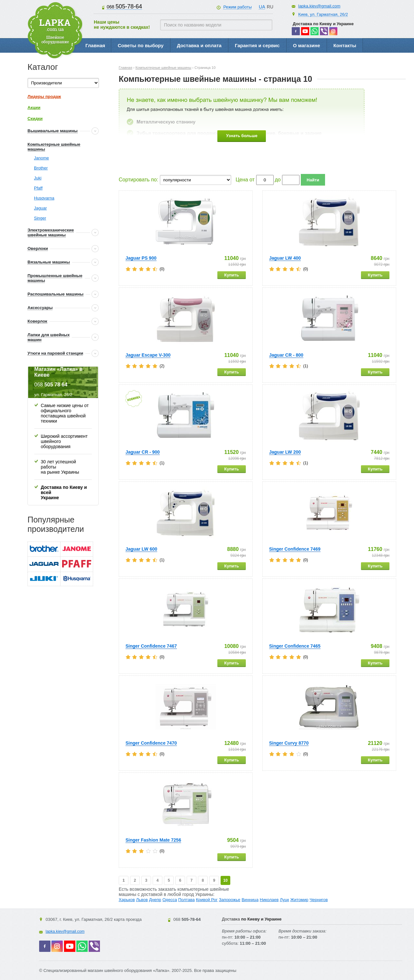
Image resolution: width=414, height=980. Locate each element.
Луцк (284, 900)
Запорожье (230, 900)
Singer (40, 218)
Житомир (300, 900)
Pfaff (38, 188)
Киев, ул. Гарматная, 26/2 (323, 14)
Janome (41, 158)
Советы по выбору (141, 45)
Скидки (35, 118)
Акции (34, 108)
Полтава (186, 900)
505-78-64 (124, 6)
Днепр (155, 900)
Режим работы (237, 7)
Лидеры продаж (44, 97)
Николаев (269, 900)
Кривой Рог (207, 900)
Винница (250, 900)
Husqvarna (44, 198)
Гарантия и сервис (257, 45)
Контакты (345, 45)
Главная (95, 45)
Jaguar (40, 208)
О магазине (307, 45)
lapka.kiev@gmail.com (319, 6)
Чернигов (319, 900)
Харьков (127, 900)
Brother (41, 168)
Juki (38, 178)
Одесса (170, 900)
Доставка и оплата (199, 45)
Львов (142, 900)
